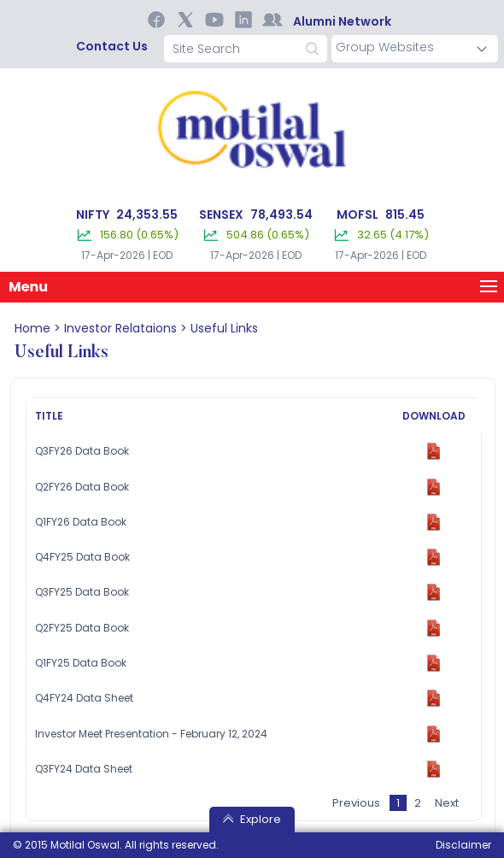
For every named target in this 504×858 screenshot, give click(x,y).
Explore (252, 819)
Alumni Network (342, 21)
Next (447, 803)
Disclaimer (463, 845)
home (32, 328)
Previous (356, 803)
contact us (112, 46)
